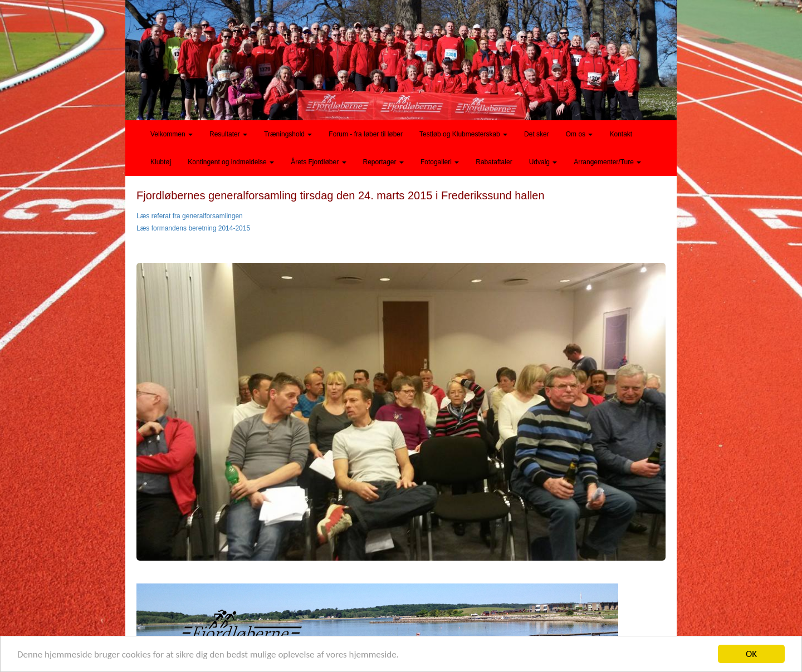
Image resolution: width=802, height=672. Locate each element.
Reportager (383, 162)
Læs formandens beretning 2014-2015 (193, 228)
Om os (580, 134)
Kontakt (621, 134)
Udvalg (543, 162)
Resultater (228, 134)
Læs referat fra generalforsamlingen (190, 216)
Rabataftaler (494, 162)
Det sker (537, 134)
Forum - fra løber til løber (366, 134)
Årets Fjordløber (318, 162)
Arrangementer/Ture (607, 162)
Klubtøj (161, 162)
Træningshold (288, 134)
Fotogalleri (440, 162)
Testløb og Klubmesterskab (463, 134)
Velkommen (172, 134)
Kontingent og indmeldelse (231, 162)
